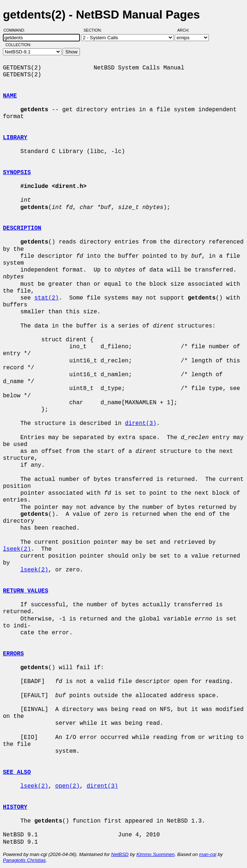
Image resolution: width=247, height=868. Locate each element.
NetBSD (120, 854)
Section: (94, 30)
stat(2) (46, 298)
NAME (10, 96)
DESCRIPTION (22, 228)
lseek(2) (17, 549)
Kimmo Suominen (155, 854)
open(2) (67, 786)
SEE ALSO (17, 772)
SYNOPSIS (17, 173)
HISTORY (15, 807)
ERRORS (13, 654)
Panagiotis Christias (24, 860)
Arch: (187, 30)
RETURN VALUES (26, 591)
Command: (17, 30)
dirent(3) (141, 423)
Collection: (18, 45)
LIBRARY (15, 138)
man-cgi (208, 854)
